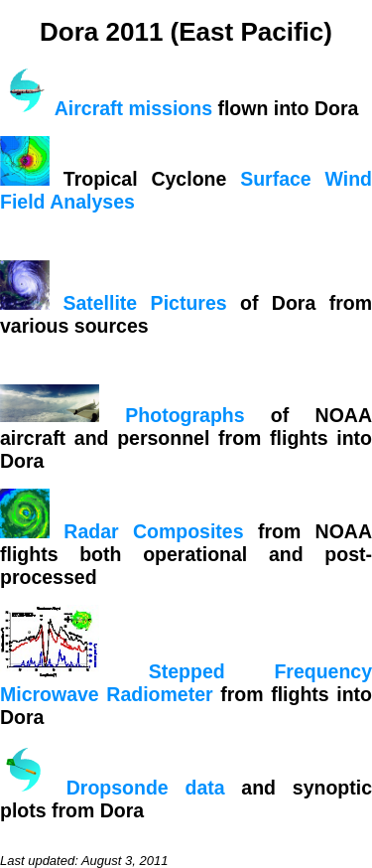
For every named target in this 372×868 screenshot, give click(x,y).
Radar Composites (153, 531)
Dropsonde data (146, 788)
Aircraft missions (133, 108)
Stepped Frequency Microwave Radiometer (186, 683)
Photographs (185, 415)
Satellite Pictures (144, 303)
